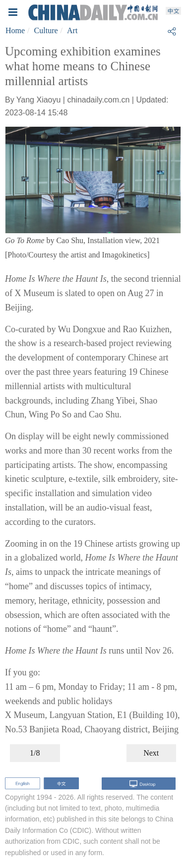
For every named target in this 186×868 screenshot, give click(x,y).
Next (151, 753)
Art (72, 30)
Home (15, 30)
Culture (46, 30)
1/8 (35, 753)
